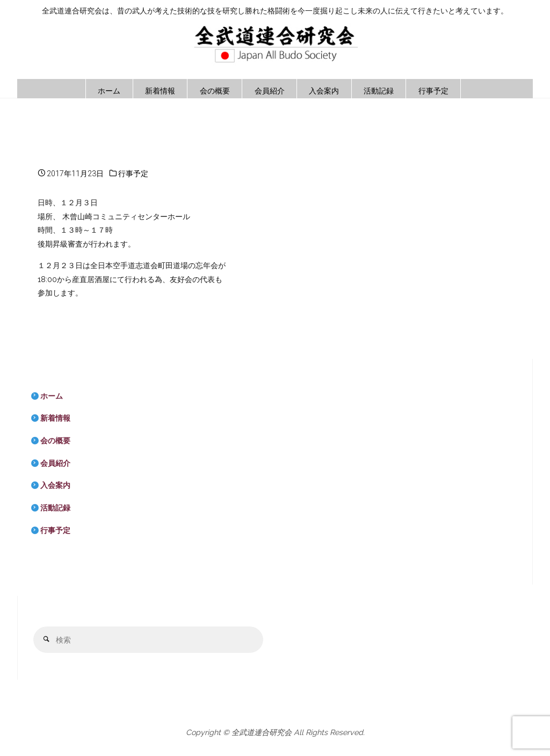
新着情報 (55, 418)
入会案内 (55, 486)
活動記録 (55, 508)
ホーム (52, 396)
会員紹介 (55, 463)
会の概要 (55, 441)
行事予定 (133, 174)
